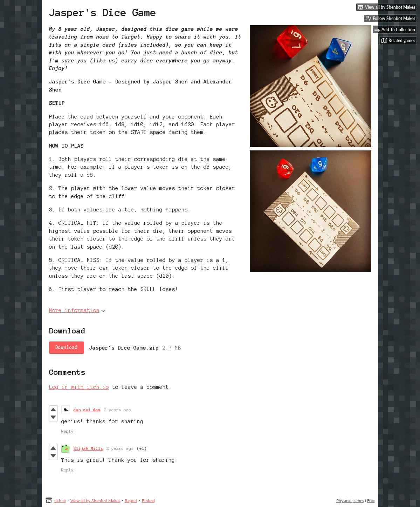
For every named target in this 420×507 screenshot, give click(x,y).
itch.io (60, 501)
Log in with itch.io (79, 387)
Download (67, 347)
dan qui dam (87, 410)
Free (371, 501)
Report (131, 501)
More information (77, 310)
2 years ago (118, 410)
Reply (67, 431)
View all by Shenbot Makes (95, 501)
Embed (148, 501)
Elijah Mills (88, 448)
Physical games (350, 501)
